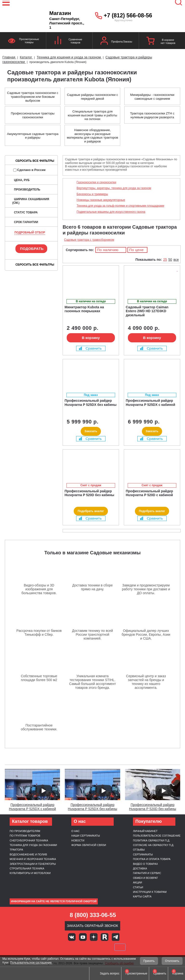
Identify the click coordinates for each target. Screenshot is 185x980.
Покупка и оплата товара (152, 859)
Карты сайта (142, 896)
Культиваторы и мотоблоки (30, 873)
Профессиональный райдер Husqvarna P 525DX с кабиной (33, 807)
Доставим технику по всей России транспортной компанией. (92, 635)
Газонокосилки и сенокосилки (96, 182)
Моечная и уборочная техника (33, 859)
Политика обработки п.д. (152, 840)
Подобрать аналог (91, 511)
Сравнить (90, 348)
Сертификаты (143, 854)
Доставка (140, 868)
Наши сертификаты (86, 836)
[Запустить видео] (43, 791)
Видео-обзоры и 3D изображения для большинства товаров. (39, 589)
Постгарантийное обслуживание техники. (39, 727)
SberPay (120, 947)
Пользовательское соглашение (157, 836)
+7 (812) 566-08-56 (128, 15)
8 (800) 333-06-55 (93, 915)
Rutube (105, 937)
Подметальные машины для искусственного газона (111, 212)
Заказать (91, 431)
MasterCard (76, 947)
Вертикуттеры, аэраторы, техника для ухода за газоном (114, 188)
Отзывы (139, 850)
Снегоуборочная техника (29, 840)
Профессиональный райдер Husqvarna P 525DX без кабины (93, 807)
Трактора (16, 850)
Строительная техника (27, 868)
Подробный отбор (30, 233)
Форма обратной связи (89, 845)
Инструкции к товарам (150, 892)
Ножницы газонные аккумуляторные (101, 200)
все (176, 260)
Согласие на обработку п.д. (154, 845)
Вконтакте (72, 937)
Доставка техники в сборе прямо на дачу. (92, 587)
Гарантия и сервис (147, 873)
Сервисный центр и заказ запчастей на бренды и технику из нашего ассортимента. (146, 682)
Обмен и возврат (145, 878)
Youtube (83, 937)
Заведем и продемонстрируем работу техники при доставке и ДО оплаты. (146, 589)
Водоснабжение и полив (28, 854)
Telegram (116, 937)
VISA (60, 947)
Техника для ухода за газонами (33, 845)
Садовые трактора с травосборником (89, 240)
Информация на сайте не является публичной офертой (54, 901)
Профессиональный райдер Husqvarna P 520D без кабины (153, 807)
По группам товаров (25, 836)
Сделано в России (29, 170)
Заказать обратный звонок (93, 926)
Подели (98, 947)
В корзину (91, 338)
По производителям (25, 831)
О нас (76, 831)
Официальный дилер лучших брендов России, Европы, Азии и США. (146, 635)
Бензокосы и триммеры (92, 194)
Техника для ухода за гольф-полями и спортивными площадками (120, 206)
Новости (78, 840)
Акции (138, 882)
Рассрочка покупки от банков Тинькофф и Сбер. (39, 633)
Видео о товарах (145, 864)
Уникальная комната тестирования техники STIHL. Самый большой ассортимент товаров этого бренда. (92, 682)
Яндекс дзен (94, 937)
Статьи (138, 887)
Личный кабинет (145, 831)
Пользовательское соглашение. (31, 963)
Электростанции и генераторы (33, 864)
